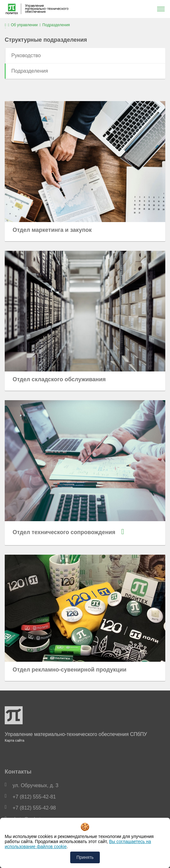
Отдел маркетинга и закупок (52, 230)
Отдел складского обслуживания (59, 379)
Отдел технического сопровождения (64, 532)
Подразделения (30, 71)
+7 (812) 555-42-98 (34, 808)
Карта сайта (14, 740)
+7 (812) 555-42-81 (34, 797)
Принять (85, 857)
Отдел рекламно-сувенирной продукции (70, 670)
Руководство (26, 55)
